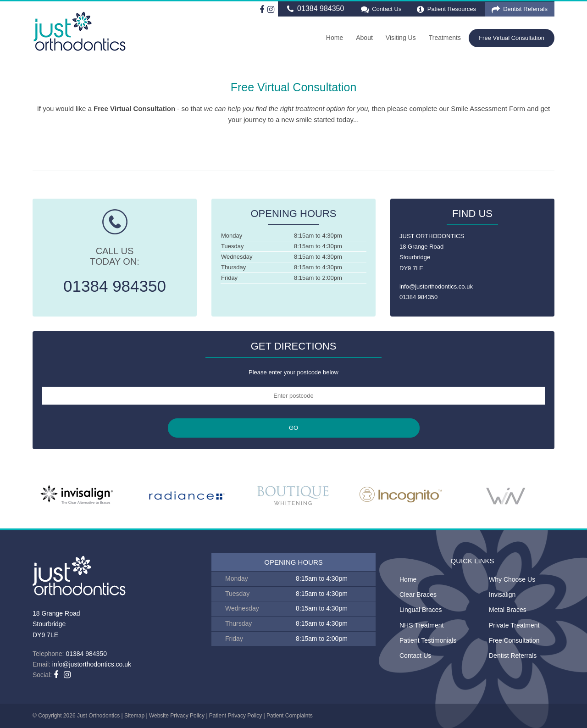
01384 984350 (314, 9)
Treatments (445, 38)
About (364, 38)
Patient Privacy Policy (235, 716)
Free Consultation (514, 640)
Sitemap (134, 716)
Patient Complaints (290, 716)
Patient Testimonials (428, 640)
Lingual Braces (421, 610)
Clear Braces (418, 595)
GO (293, 428)
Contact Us (380, 10)
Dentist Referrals (520, 10)
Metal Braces (508, 610)
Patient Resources (446, 10)
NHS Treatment (421, 625)
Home (335, 38)
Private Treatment (514, 625)
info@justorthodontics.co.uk (436, 286)
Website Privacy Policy (177, 716)
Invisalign (502, 595)
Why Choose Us (512, 579)
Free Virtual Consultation (512, 38)
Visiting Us (401, 38)
